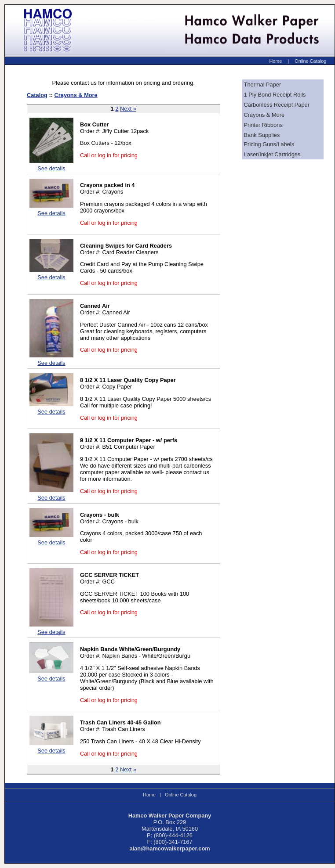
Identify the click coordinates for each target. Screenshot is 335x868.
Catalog (37, 95)
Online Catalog (310, 61)
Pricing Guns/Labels (269, 144)
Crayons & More (76, 95)
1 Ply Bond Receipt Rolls (275, 95)
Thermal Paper (263, 85)
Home (275, 61)
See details (51, 168)
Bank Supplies (262, 135)
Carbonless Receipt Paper (277, 105)
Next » (128, 109)
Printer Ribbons (263, 125)
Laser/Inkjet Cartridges (272, 154)
